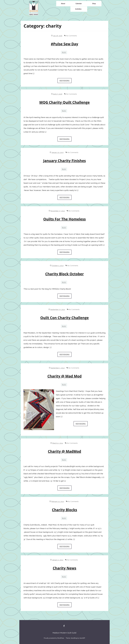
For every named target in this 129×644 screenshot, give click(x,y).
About (63, 4)
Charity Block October (64, 274)
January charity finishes (64, 161)
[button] (63, 4)
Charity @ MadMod (65, 451)
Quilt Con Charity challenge (64, 318)
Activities (78, 9)
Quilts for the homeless (64, 219)
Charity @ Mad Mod (65, 376)
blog (64, 52)
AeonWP (82, 638)
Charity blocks (64, 510)
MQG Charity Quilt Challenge (64, 102)
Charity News (65, 568)
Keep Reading (66, 80)
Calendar (79, 4)
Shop (94, 4)
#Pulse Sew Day (64, 44)
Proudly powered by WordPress (54, 638)
